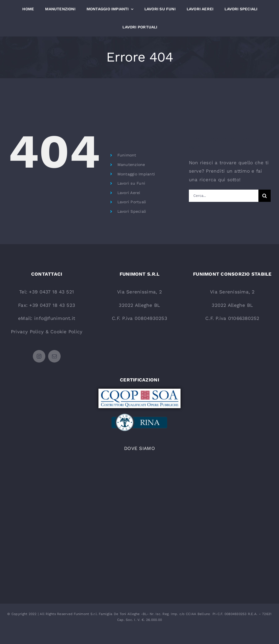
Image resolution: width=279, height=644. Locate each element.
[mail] (54, 356)
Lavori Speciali (132, 211)
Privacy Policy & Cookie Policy (47, 332)
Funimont (127, 155)
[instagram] (39, 356)
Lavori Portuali (132, 202)
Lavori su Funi (131, 183)
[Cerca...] (224, 196)
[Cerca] (265, 196)
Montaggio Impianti (136, 174)
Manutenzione (131, 165)
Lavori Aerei (129, 193)
